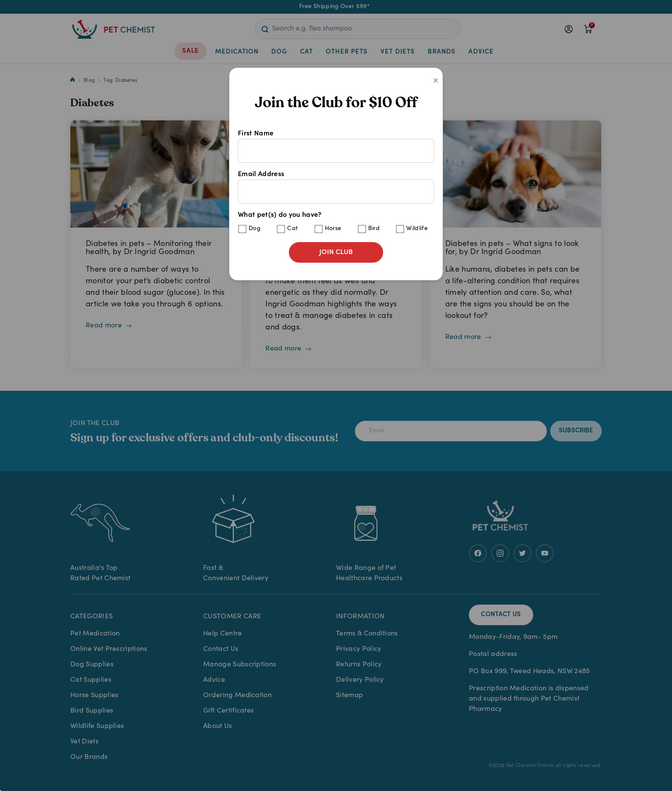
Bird (374, 229)
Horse (333, 229)
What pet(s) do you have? (336, 223)
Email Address (336, 187)
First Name (336, 147)
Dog (255, 229)
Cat (292, 229)
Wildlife (417, 229)
